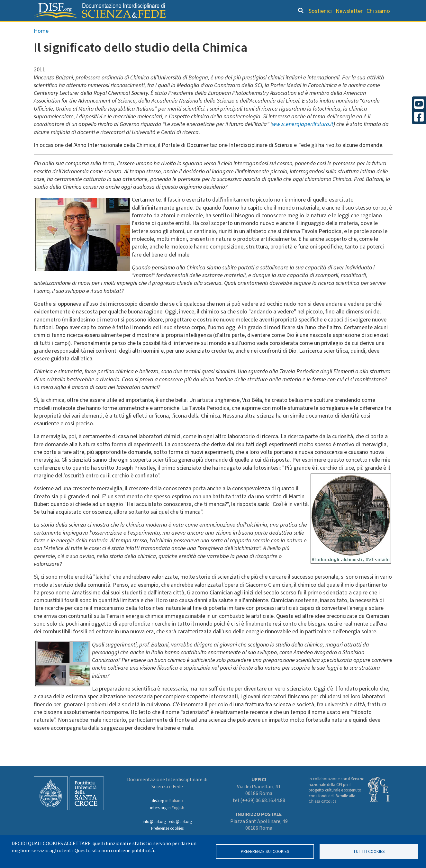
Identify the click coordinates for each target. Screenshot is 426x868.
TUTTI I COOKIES (369, 851)
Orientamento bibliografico (181, 28)
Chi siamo (378, 11)
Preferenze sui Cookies (265, 851)
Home (41, 45)
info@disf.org (154, 822)
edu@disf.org (181, 822)
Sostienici (320, 11)
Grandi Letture (103, 28)
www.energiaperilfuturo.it (303, 138)
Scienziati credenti (303, 28)
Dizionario (251, 28)
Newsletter (349, 11)
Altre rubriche (361, 28)
